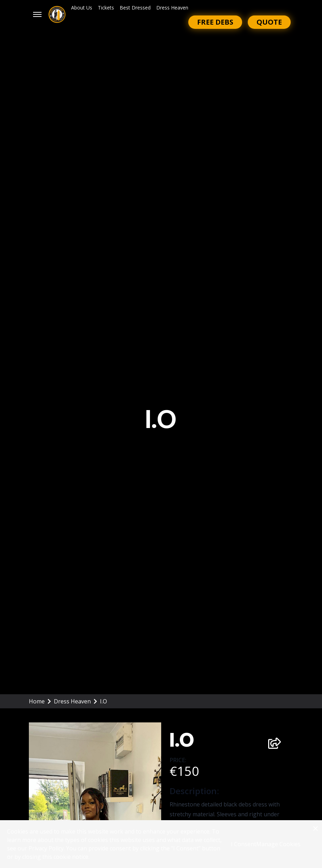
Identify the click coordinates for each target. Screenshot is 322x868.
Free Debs (215, 22)
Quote (269, 22)
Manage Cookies (278, 844)
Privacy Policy (46, 848)
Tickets (106, 8)
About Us (82, 8)
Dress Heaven (172, 8)
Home (40, 701)
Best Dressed (135, 8)
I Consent (244, 844)
